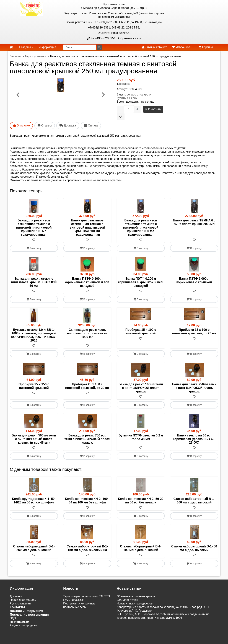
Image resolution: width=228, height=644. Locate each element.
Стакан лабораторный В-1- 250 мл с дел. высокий (34, 548)
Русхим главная (20, 604)
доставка (124, 84)
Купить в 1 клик (127, 98)
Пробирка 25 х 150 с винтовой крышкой (34, 386)
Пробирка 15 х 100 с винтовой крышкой (141, 332)
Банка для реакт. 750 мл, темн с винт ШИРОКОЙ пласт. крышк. (87, 439)
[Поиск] (80, 47)
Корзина (207, 47)
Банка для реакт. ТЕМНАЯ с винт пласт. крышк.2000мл (194, 222)
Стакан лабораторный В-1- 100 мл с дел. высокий (141, 548)
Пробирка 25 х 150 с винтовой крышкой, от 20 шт (87, 386)
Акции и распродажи (23, 626)
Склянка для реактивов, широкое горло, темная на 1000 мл (87, 333)
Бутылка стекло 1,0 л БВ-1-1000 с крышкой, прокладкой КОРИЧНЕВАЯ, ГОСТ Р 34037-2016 (34, 335)
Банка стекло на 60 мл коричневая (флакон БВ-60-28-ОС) (194, 439)
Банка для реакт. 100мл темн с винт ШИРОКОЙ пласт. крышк (141, 388)
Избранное (182, 47)
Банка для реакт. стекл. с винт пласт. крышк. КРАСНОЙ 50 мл (34, 282)
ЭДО (13, 618)
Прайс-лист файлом (23, 600)
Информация (49, 47)
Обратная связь (129, 38)
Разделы (26, 47)
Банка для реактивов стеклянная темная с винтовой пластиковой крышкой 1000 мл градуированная (141, 227)
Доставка (16, 597)
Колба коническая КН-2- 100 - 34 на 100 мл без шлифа (87, 501)
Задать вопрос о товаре (132, 95)
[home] (11, 47)
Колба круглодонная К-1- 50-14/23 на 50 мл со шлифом (34, 501)
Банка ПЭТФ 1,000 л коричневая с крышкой (194, 280)
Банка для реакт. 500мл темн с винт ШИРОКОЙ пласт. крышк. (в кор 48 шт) (34, 439)
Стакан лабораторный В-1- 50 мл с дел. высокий (194, 548)
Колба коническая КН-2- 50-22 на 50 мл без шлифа (141, 501)
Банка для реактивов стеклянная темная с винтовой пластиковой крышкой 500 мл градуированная (87, 227)
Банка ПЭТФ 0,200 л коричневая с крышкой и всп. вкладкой (141, 282)
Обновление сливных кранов (136, 597)
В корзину (153, 109)
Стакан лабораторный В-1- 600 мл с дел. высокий (194, 501)
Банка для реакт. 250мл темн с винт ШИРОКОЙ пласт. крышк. (194, 388)
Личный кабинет (154, 47)
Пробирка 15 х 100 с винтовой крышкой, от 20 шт (194, 332)
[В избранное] (121, 117)
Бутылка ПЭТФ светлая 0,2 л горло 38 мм (141, 437)
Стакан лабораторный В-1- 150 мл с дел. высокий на (87, 548)
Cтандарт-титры (127, 600)
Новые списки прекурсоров (135, 604)
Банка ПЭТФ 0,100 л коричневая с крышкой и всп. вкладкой (87, 282)
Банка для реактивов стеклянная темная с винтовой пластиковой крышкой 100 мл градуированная (34, 227)
